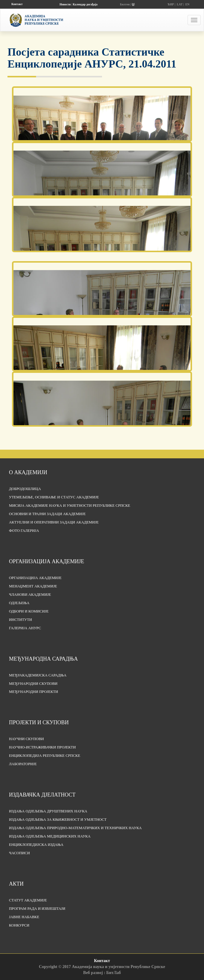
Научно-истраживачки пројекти (42, 747)
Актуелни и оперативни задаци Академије (54, 522)
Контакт (17, 4)
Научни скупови (26, 739)
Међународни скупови (33, 684)
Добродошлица (25, 489)
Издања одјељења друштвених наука (48, 811)
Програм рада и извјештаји (37, 909)
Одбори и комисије (29, 611)
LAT (180, 4)
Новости (65, 4)
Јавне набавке (24, 917)
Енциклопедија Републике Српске (45, 756)
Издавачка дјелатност (42, 795)
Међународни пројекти (34, 692)
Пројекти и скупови (39, 722)
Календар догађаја (85, 4)
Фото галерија (24, 531)
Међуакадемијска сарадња (38, 675)
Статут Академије (28, 900)
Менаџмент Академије (33, 586)
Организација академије (47, 561)
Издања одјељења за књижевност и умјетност (58, 820)
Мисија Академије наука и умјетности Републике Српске (70, 506)
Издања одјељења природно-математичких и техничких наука (75, 828)
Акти (16, 884)
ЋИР (171, 4)
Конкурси (19, 925)
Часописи (19, 853)
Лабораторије (23, 764)
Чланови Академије (30, 595)
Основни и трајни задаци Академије (47, 514)
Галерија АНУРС (25, 628)
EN (188, 4)
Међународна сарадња (43, 659)
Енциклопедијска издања (36, 845)
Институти (20, 620)
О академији (28, 472)
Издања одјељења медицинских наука (50, 836)
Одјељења (19, 603)
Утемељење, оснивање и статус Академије (54, 497)
